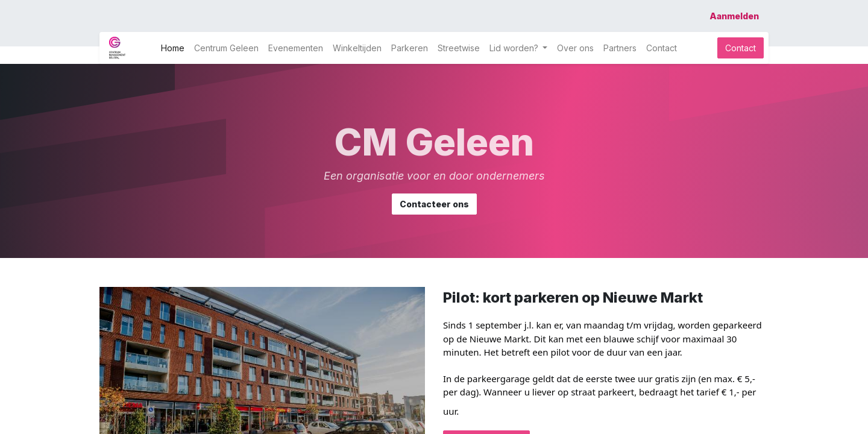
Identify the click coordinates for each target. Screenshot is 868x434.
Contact (741, 48)
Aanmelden (734, 16)
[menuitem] (173, 48)
